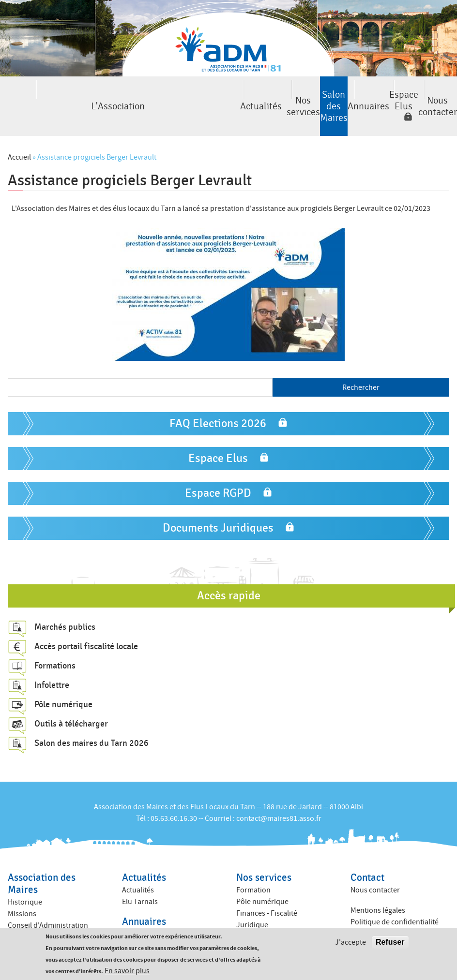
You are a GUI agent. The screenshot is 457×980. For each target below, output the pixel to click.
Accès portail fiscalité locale (86, 621)
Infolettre (52, 660)
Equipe (19, 923)
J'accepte (350, 942)
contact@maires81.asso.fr (279, 793)
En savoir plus (127, 971)
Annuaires (294, 94)
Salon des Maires (228, 94)
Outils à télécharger (71, 698)
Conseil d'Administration (48, 900)
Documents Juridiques (218, 502)
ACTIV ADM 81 (259, 911)
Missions (22, 888)
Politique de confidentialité (395, 897)
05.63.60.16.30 (174, 793)
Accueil (19, 132)
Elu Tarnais (140, 876)
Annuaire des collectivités (163, 921)
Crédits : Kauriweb (380, 917)
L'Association (32, 94)
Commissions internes (44, 911)
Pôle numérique (63, 679)
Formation (253, 864)
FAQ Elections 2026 (218, 398)
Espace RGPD (218, 468)
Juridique (252, 899)
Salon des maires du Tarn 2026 (91, 718)
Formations (55, 640)
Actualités (98, 94)
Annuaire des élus (151, 909)
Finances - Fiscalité (267, 888)
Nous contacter (425, 94)
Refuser (390, 942)
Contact (367, 852)
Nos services (163, 94)
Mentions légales (378, 885)
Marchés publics (65, 602)
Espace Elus (350, 94)
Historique (25, 876)
